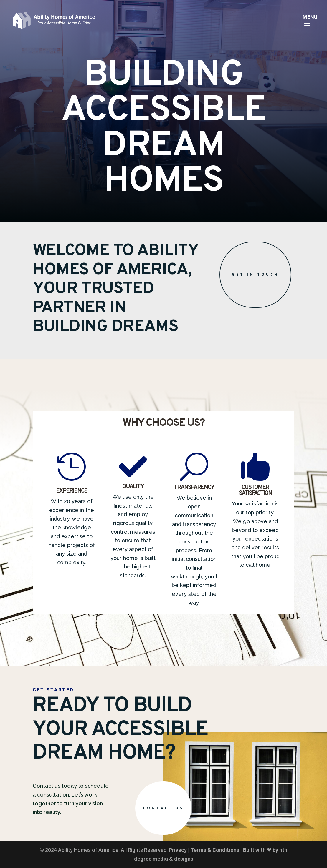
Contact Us (163, 808)
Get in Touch (255, 274)
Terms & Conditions (215, 850)
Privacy (178, 850)
